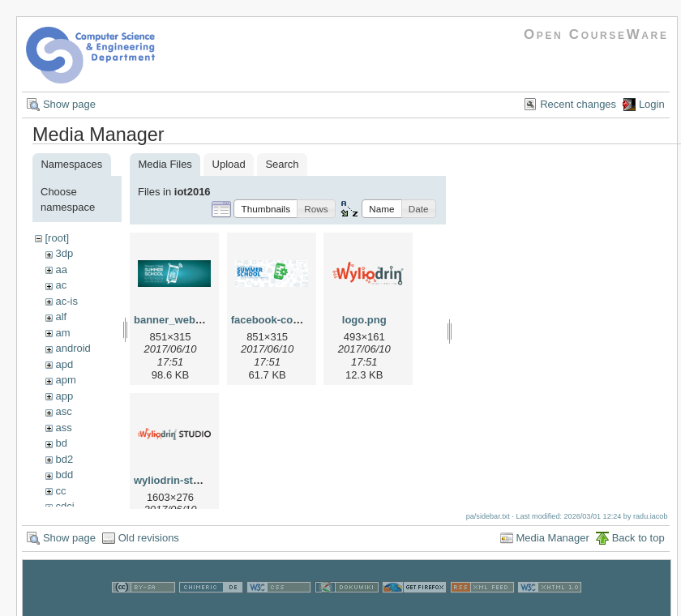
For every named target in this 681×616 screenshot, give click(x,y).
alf (61, 317)
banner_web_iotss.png (191, 320)
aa (61, 269)
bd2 (64, 459)
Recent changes (578, 104)
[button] (266, 209)
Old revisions (149, 543)
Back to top (638, 543)
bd (61, 443)
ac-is (66, 301)
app (64, 396)
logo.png (364, 320)
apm (65, 380)
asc (63, 411)
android (73, 348)
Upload (229, 164)
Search (282, 164)
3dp (64, 253)
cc (60, 491)
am (62, 333)
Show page (69, 104)
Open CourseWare (596, 34)
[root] (57, 238)
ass (63, 428)
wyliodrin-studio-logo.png (199, 480)
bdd (64, 475)
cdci (64, 506)
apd (64, 364)
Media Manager (553, 543)
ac (61, 285)
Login (652, 104)
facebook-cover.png (281, 320)
